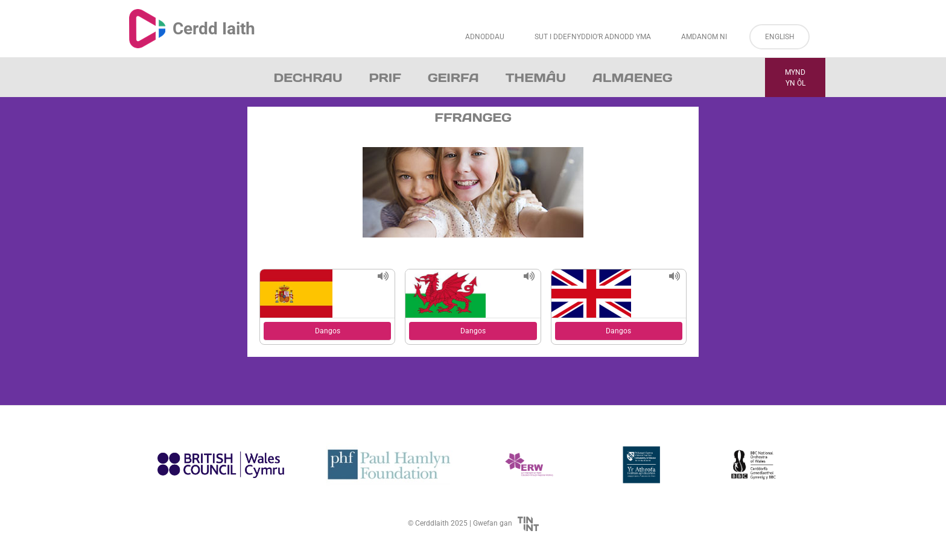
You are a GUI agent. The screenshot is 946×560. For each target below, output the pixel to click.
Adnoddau (485, 37)
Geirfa (453, 78)
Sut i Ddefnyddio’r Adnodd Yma (593, 37)
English (780, 37)
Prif (385, 78)
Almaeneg (632, 78)
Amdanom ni (704, 37)
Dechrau (308, 78)
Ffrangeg (473, 118)
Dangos (328, 331)
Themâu (536, 78)
